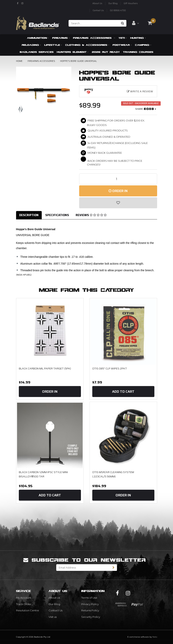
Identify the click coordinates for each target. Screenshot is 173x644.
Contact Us (98, 10)
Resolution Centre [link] (28, 610)
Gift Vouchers (131, 3)
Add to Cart (123, 392)
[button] (118, 203)
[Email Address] (83, 568)
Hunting (138, 38)
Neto (155, 637)
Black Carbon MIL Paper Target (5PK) (45, 368)
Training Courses (138, 52)
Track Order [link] (24, 604)
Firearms (61, 38)
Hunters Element (73, 52)
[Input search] (94, 23)
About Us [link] (54, 598)
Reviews (91, 215)
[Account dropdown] (135, 23)
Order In (118, 191)
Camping (143, 45)
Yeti (123, 38)
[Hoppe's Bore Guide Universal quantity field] (118, 179)
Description (29, 215)
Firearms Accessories (94, 38)
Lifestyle (53, 45)
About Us (97, 3)
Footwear (122, 45)
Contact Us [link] (56, 610)
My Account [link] (24, 598)
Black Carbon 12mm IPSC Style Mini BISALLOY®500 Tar (43, 474)
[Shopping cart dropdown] (150, 23)
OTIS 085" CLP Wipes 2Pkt (110, 368)
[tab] (29, 215)
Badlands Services (37, 52)
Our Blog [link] (54, 604)
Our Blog (113, 3)
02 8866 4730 (118, 10)
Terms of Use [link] (89, 598)
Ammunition (38, 38)
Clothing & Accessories (87, 45)
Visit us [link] (53, 617)
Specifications (57, 215)
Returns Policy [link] (90, 610)
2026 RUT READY (106, 52)
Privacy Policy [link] (90, 604)
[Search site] (123, 23)
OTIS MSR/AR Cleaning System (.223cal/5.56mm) (113, 474)
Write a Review (140, 91)
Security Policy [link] (91, 617)
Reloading (31, 45)
